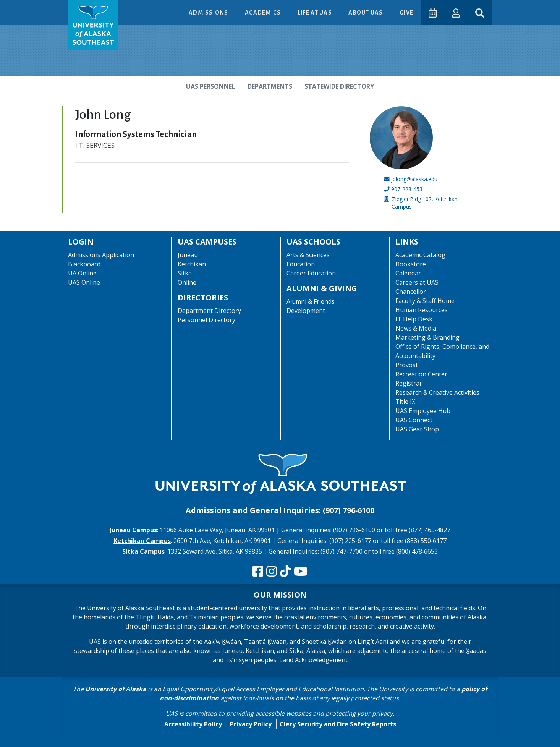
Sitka (185, 273)
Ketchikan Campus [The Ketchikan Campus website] (142, 541)
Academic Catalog (420, 255)
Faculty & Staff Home (425, 301)
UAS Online (84, 282)
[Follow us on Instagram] (272, 572)
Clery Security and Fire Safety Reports (338, 724)
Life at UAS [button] (315, 13)
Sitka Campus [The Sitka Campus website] (143, 551)
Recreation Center (421, 374)
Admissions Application (101, 255)
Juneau (188, 255)
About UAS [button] (366, 13)
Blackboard (84, 264)
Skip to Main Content (36, 8)
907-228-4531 (408, 189)
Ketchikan (192, 264)
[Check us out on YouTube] (301, 572)
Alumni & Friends (311, 301)
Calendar (408, 273)
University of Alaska (116, 689)
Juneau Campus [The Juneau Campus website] (133, 530)
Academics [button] (264, 13)
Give (406, 13)
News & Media (416, 328)
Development (306, 311)
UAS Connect (414, 420)
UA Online (82, 273)
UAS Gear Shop (417, 429)
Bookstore (411, 264)
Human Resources (422, 310)
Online (187, 282)
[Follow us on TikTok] (285, 572)
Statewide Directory (339, 86)
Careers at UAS (417, 282)
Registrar (409, 383)
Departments (270, 86)
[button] (456, 12)
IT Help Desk (414, 319)
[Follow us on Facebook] (258, 572)
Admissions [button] (209, 13)
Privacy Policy (251, 724)
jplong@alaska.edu (414, 179)
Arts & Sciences (308, 255)
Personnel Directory (206, 320)
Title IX (405, 402)
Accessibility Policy (193, 724)
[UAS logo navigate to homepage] (93, 25)
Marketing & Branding (427, 337)
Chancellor (411, 292)
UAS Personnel (211, 86)
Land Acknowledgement (313, 660)
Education (301, 264)
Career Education (311, 273)
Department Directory (209, 311)
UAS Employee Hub (423, 411)
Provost (407, 365)
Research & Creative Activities (437, 392)
